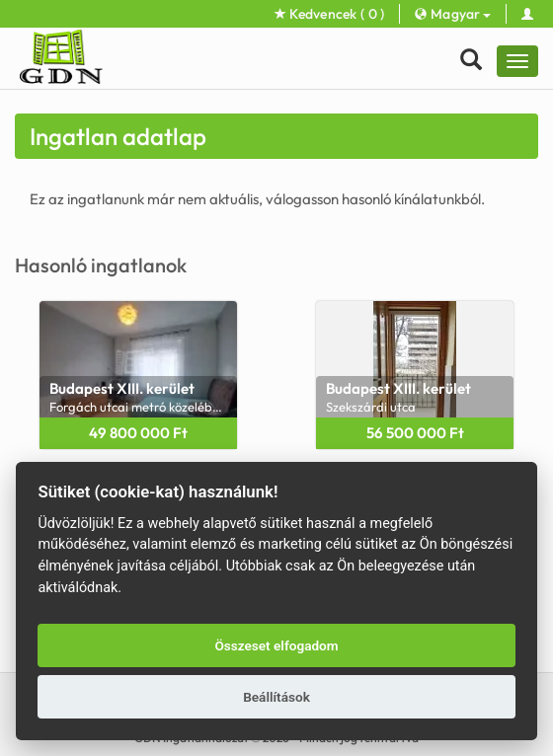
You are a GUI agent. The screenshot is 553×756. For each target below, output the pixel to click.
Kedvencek (330, 14)
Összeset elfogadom (276, 645)
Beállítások (276, 697)
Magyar (452, 14)
